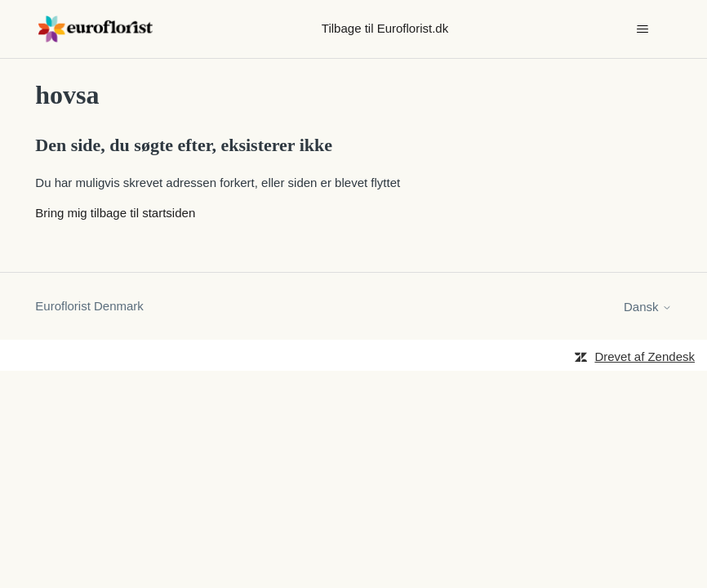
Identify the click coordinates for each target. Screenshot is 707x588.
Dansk (648, 307)
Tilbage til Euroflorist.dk (385, 28)
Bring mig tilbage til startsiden (115, 213)
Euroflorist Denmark (89, 306)
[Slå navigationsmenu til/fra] (643, 29)
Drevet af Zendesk (645, 356)
